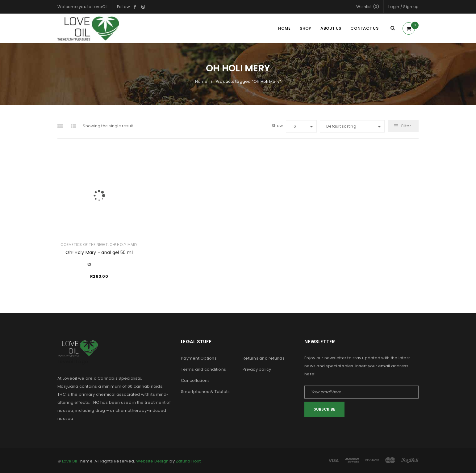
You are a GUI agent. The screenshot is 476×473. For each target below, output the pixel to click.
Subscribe (324, 409)
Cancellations (195, 380)
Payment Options (199, 358)
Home (201, 81)
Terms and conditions (203, 369)
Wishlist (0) (368, 7)
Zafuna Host (188, 461)
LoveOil (70, 461)
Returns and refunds (264, 358)
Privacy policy (257, 369)
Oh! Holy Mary (123, 245)
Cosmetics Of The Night (84, 245)
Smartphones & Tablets (205, 392)
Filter (406, 126)
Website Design (152, 461)
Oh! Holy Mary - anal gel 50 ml (99, 252)
